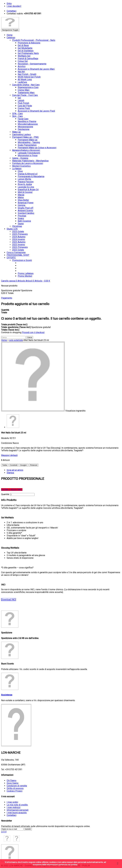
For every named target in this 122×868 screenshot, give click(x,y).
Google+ (24, 465)
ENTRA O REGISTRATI (12, 490)
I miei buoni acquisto (17, 813)
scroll (4, 832)
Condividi (14, 465)
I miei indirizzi (14, 807)
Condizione (7, 443)
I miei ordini (12, 802)
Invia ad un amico (15, 470)
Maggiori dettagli (9, 455)
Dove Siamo (13, 783)
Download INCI (9, 600)
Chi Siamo (11, 780)
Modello (5, 438)
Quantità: (5, 494)
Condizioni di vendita (17, 786)
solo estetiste (16, 340)
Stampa (10, 473)
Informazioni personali (18, 810)
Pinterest (34, 465)
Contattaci (11, 815)
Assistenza (7, 695)
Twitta (5, 465)
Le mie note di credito (17, 805)
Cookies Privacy (15, 791)
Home (4, 340)
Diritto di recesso (15, 788)
